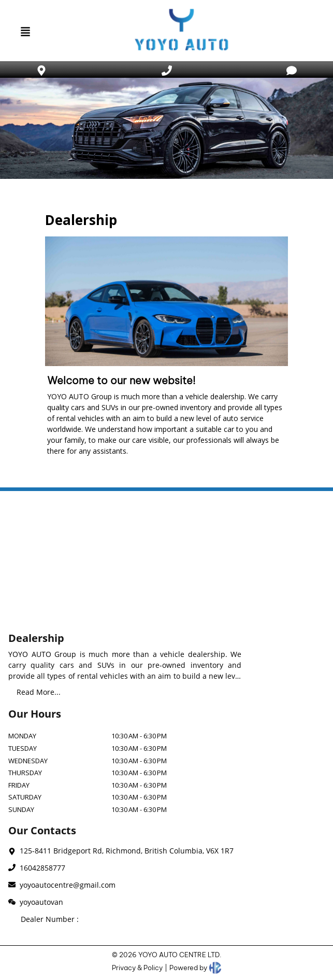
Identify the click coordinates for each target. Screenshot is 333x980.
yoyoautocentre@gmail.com (68, 885)
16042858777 (42, 868)
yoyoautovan (41, 902)
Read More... (39, 692)
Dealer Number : (50, 919)
